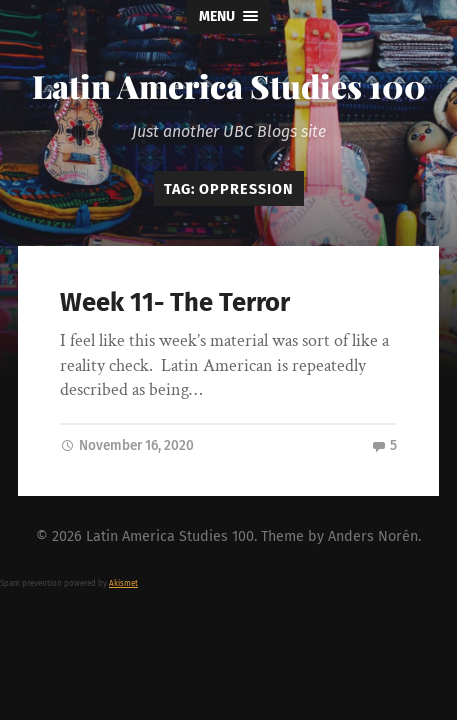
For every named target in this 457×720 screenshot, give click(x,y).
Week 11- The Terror (175, 302)
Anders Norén (373, 536)
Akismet (123, 583)
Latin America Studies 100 (229, 85)
